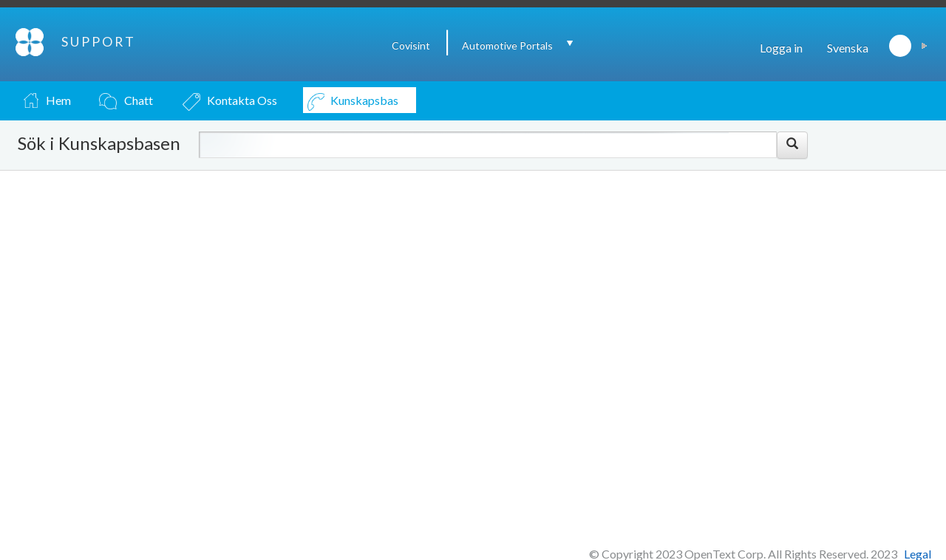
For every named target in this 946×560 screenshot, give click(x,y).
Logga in (781, 48)
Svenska (848, 48)
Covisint (411, 45)
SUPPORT (99, 41)
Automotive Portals (507, 45)
